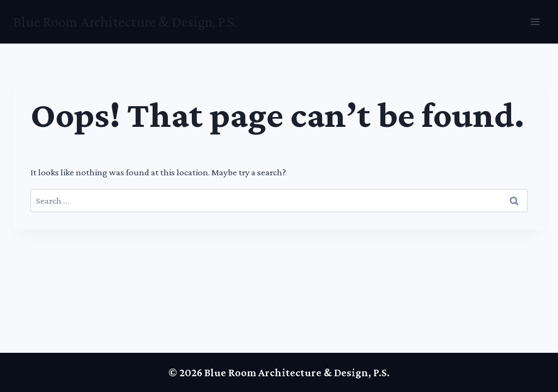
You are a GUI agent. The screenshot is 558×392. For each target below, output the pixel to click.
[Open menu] (535, 22)
